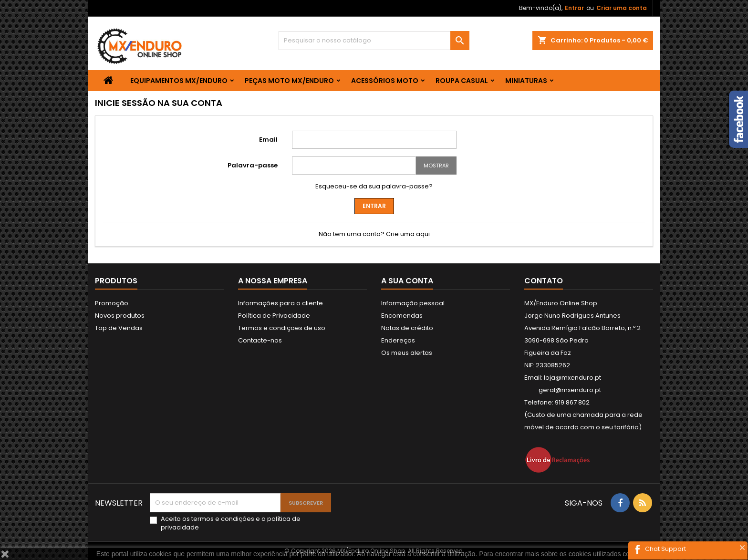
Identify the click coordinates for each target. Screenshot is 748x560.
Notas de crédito (407, 328)
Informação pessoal (413, 303)
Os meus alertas (407, 353)
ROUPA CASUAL (462, 81)
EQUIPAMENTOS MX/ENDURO (179, 81)
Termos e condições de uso (282, 328)
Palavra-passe (253, 165)
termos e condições (223, 519)
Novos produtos (120, 316)
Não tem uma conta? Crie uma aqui (374, 234)
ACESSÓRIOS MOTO (385, 81)
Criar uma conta (622, 8)
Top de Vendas (119, 328)
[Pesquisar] (374, 41)
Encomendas (402, 316)
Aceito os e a (231, 523)
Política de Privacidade (274, 316)
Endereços (398, 340)
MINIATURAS (526, 81)
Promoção (112, 303)
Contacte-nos (260, 340)
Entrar (574, 8)
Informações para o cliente (280, 303)
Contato (544, 281)
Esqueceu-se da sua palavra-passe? (374, 186)
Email (268, 140)
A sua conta (407, 281)
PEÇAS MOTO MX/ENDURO (289, 81)
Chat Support (665, 549)
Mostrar (436, 166)
